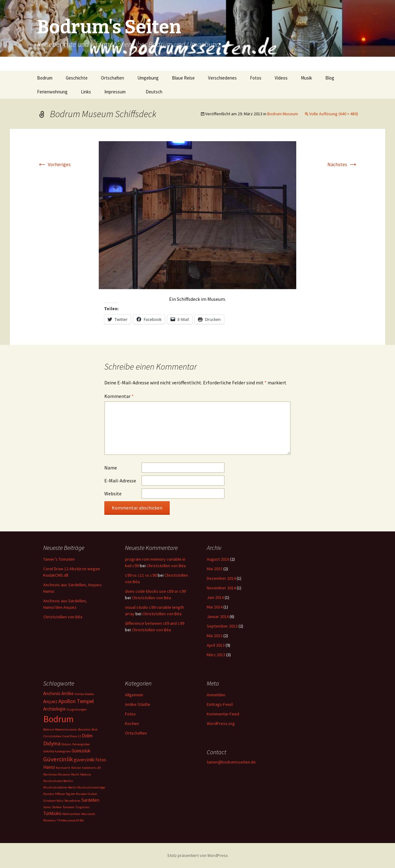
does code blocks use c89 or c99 (155, 591)
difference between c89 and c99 (155, 623)
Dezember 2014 (221, 578)
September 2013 (222, 626)
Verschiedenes (222, 78)
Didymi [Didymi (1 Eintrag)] (66, 744)
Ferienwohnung (52, 92)
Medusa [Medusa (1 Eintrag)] (86, 774)
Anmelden (216, 695)
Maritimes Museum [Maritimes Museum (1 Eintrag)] (57, 774)
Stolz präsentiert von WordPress (198, 855)
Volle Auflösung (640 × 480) (334, 114)
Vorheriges (54, 164)
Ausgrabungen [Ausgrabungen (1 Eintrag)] (77, 709)
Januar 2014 (218, 616)
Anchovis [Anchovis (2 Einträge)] (52, 693)
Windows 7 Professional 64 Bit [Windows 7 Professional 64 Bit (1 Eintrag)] (64, 820)
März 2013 (216, 655)
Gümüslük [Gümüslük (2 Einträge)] (81, 751)
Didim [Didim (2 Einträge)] (87, 736)
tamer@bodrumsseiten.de (231, 762)
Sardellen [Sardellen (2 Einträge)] (90, 800)
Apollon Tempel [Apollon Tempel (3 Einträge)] (76, 701)
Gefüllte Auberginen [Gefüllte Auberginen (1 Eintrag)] (57, 751)
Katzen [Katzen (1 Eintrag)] (76, 768)
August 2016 (218, 559)
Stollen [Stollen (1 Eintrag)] (57, 807)
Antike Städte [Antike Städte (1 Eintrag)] (84, 694)
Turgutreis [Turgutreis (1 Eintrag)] (83, 807)
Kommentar (119, 396)
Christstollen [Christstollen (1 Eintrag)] (52, 736)
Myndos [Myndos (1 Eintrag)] (49, 794)
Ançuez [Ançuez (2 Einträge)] (50, 701)
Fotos (256, 78)
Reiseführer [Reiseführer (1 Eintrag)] (73, 801)
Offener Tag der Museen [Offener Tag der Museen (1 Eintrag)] (71, 794)
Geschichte (77, 78)
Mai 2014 (215, 607)
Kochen (132, 723)
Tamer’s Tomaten (59, 559)
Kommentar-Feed (223, 714)
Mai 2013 (215, 636)
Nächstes (343, 164)
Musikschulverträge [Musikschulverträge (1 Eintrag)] (91, 787)
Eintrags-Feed (220, 704)
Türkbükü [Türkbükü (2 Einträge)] (52, 813)
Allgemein (134, 695)
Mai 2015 (215, 569)
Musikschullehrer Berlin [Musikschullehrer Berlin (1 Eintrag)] (60, 787)
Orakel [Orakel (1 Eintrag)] (92, 794)
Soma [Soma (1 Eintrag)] (47, 807)
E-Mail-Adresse (120, 481)
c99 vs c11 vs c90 (141, 575)
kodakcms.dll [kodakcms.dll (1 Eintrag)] (91, 768)
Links (86, 92)
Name (111, 468)
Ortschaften (112, 78)
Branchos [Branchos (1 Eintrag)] (84, 729)
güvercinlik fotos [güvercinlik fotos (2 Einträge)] (90, 760)
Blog (330, 78)
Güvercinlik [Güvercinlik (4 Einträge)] (58, 759)
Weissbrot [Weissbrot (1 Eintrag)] (88, 814)
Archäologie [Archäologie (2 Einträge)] (54, 709)
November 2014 (221, 588)
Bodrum (45, 78)
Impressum (115, 92)
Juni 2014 (215, 597)
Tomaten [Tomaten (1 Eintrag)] (69, 807)
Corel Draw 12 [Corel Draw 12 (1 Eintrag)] (72, 736)
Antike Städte (138, 704)
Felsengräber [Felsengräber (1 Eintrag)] (81, 744)
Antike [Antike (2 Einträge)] (68, 693)
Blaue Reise (183, 78)
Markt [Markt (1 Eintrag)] (75, 774)
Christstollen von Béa (63, 617)
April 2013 (216, 645)
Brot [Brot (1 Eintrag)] (95, 729)
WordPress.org (221, 723)
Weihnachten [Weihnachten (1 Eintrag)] (71, 814)
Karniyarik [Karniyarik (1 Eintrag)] (63, 768)
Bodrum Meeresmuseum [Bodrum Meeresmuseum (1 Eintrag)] (60, 729)
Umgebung (148, 78)
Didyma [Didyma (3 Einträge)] (52, 743)
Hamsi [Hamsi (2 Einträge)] (49, 767)
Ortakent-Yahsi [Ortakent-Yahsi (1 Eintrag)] (53, 801)
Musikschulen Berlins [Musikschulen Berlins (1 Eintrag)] (58, 781)
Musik (306, 78)
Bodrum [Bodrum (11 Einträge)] (58, 719)
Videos (281, 78)
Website (113, 493)
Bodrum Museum (283, 114)
